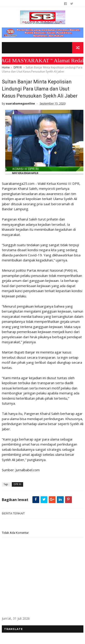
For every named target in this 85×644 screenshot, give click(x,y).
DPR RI (18, 67)
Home (6, 67)
